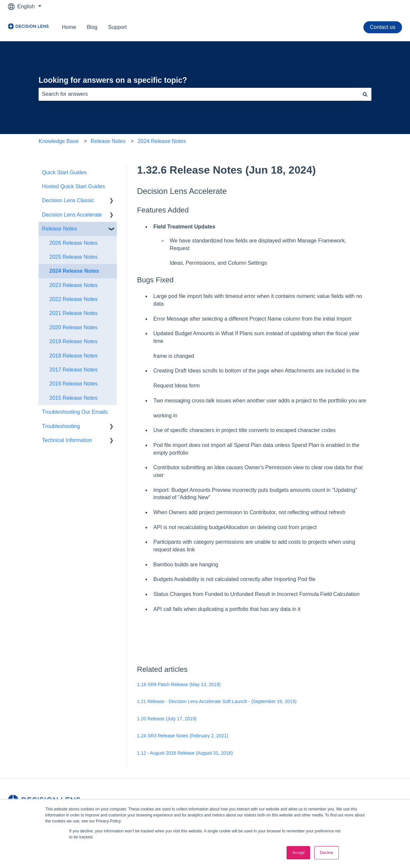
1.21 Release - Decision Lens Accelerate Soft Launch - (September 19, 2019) (217, 701)
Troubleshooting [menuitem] (61, 426)
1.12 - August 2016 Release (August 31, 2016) (185, 753)
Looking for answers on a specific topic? (113, 80)
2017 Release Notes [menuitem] (73, 370)
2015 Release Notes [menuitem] (73, 398)
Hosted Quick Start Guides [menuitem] (73, 186)
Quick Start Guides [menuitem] (64, 172)
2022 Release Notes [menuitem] (73, 299)
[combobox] (199, 94)
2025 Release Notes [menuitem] (73, 257)
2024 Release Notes (162, 141)
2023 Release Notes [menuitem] (73, 285)
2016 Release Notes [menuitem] (73, 384)
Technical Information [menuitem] (67, 440)
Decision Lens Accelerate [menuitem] (72, 215)
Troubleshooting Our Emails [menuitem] (75, 412)
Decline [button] (326, 853)
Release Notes (108, 141)
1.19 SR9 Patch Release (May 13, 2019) (179, 684)
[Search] (365, 94)
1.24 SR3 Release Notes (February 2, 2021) (183, 736)
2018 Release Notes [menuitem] (73, 356)
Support (117, 27)
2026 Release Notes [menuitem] (73, 243)
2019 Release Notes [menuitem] (73, 341)
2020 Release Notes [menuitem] (73, 327)
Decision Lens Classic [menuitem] (68, 200)
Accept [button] (298, 853)
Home (69, 27)
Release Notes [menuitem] (59, 229)
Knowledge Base (59, 141)
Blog (92, 27)
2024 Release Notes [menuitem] (74, 271)
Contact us (383, 27)
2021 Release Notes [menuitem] (73, 313)
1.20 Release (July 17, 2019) (167, 719)
